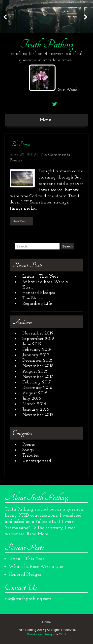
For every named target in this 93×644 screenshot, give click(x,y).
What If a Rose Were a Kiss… (37, 567)
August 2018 (35, 371)
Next (89, 17)
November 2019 (38, 333)
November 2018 (38, 366)
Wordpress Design (41, 634)
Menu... (47, 120)
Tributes (31, 455)
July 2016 (32, 399)
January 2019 (36, 355)
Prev (4, 17)
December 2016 (37, 388)
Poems (16, 160)
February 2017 (37, 382)
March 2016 (34, 404)
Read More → (21, 221)
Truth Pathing (46, 44)
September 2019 (38, 339)
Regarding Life (37, 304)
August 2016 (35, 393)
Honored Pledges (39, 293)
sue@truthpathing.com (28, 599)
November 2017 (38, 377)
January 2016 (36, 410)
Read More (37, 534)
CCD (62, 634)
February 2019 (37, 350)
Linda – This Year (40, 277)
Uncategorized (37, 461)
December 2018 (37, 361)
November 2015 (38, 415)
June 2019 (32, 344)
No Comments (55, 155)
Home (46, 622)
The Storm (20, 144)
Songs (28, 450)
